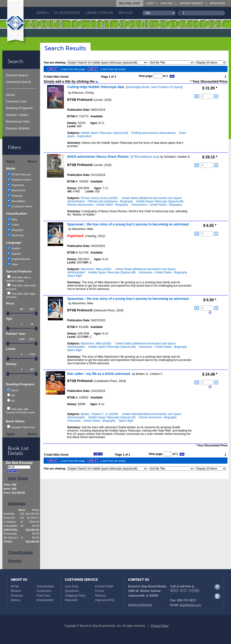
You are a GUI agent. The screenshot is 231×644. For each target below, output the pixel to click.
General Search (17, 75)
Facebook (217, 587)
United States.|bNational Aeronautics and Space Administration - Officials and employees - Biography (124, 200)
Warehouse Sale (18, 121)
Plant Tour (43, 595)
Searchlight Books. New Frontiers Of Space (154, 87)
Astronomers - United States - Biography (156, 205)
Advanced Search (19, 82)
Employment (45, 600)
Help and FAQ (105, 600)
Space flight (75, 276)
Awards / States (17, 115)
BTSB (15, 586)
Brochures (218, 3)
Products (17, 595)
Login (150, 3)
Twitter (217, 596)
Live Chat (167, 3)
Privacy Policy (160, 626)
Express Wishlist (18, 128)
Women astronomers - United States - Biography (98, 205)
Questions (72, 591)
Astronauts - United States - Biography (163, 272)
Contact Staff (104, 586)
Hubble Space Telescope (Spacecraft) (104, 133)
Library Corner (99, 13)
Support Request (191, 3)
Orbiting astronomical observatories (154, 133)
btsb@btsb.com (190, 605)
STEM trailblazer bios (145, 157)
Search (43, 13)
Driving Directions (140, 605)
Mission (16, 591)
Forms (100, 591)
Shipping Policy (75, 595)
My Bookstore (67, 13)
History (16, 600)
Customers (44, 591)
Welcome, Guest (130, 3)
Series (10, 95)
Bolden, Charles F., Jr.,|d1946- (100, 414)
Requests (71, 600)
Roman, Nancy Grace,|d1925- (99, 198)
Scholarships (45, 586)
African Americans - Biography (158, 417)
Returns (101, 595)
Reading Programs (19, 108)
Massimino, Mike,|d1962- (96, 269)
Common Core (16, 101)
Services (126, 13)
